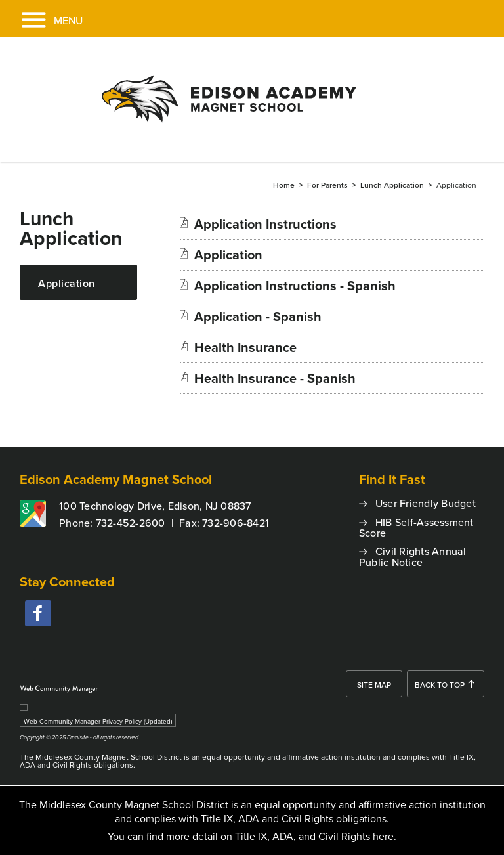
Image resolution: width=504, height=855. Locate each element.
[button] (41, 18)
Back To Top (440, 685)
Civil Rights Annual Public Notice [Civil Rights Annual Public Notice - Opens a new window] (413, 557)
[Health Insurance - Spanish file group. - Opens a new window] (275, 378)
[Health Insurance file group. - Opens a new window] (245, 347)
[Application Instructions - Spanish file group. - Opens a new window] (295, 285)
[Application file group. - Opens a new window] (228, 254)
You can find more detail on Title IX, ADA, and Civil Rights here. (252, 836)
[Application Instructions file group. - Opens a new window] (265, 224)
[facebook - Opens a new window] (38, 613)
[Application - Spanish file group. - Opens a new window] (258, 316)
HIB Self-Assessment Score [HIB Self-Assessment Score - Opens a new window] (416, 528)
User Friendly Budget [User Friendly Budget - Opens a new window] (426, 503)
